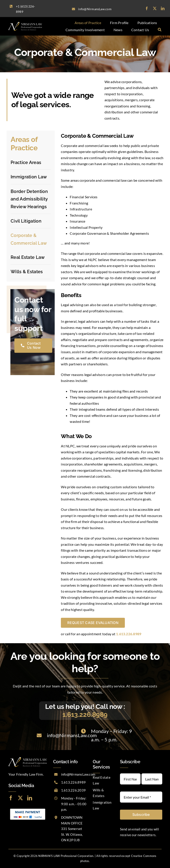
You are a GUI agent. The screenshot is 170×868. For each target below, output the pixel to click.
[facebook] (147, 8)
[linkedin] (163, 8)
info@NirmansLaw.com (72, 735)
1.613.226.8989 (85, 714)
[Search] (160, 30)
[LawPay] (28, 809)
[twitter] (155, 8)
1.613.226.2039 (73, 790)
